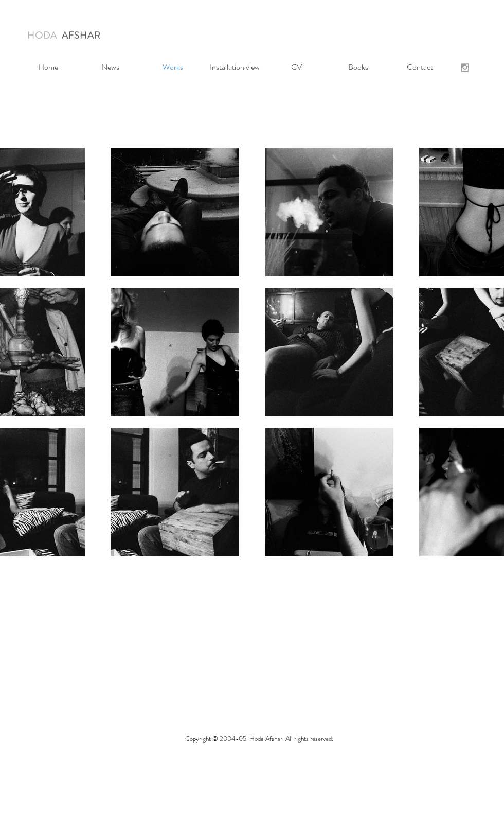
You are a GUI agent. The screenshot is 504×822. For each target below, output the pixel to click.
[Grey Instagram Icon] (465, 67)
